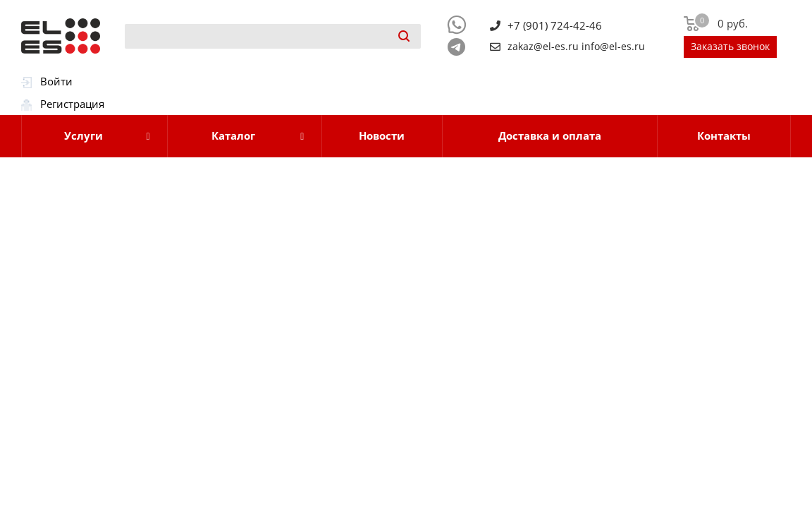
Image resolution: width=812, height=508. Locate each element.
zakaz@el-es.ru (543, 47)
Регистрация (72, 104)
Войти (56, 81)
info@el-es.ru (613, 47)
